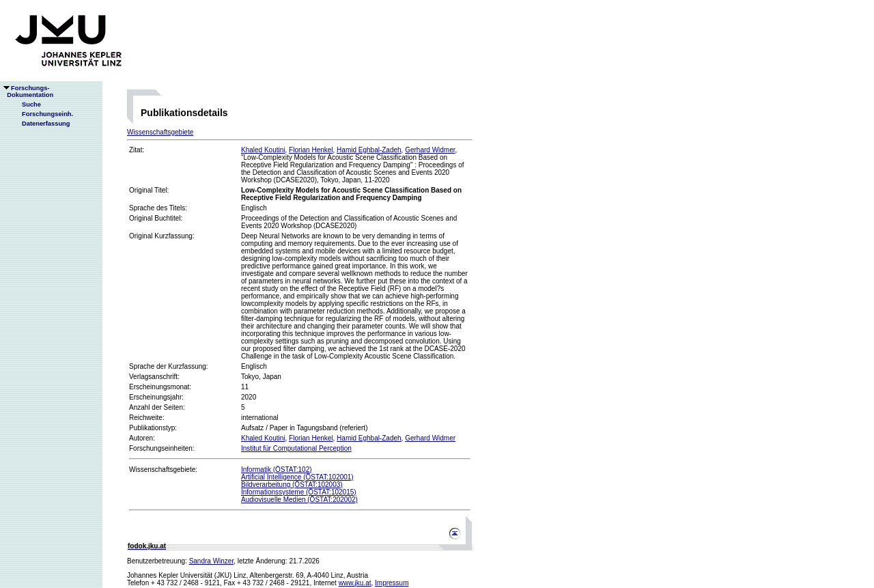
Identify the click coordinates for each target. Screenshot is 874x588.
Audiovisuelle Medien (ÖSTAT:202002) (299, 500)
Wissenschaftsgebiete (160, 132)
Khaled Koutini (263, 150)
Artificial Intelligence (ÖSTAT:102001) (297, 477)
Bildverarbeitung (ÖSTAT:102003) (292, 485)
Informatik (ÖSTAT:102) (277, 470)
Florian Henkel (311, 150)
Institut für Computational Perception (296, 448)
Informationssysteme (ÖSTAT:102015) (299, 492)
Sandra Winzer (212, 561)
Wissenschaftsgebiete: (163, 470)
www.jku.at (355, 583)
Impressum (392, 583)
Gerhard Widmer (430, 150)
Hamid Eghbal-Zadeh (369, 150)
